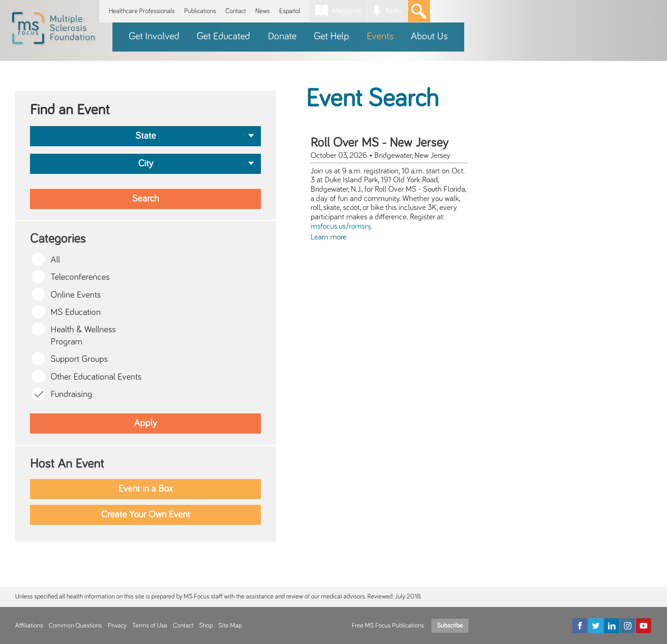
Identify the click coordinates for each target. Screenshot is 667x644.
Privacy (117, 626)
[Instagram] (628, 626)
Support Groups (79, 359)
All (55, 260)
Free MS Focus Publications (388, 626)
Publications (200, 11)
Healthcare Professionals (142, 11)
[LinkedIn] (612, 626)
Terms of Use (150, 626)
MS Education (76, 312)
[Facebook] (580, 626)
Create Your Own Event (146, 515)
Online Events (76, 295)
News (263, 11)
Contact (236, 11)
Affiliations (29, 626)
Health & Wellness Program (83, 336)
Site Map (230, 626)
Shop (206, 626)
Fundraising (71, 394)
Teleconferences (80, 277)
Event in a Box (146, 489)
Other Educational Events (96, 377)
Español (290, 11)
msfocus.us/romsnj (341, 226)
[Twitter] (596, 626)
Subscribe (450, 626)
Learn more (329, 237)
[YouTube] (644, 626)
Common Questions (75, 626)
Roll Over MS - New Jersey (379, 143)
